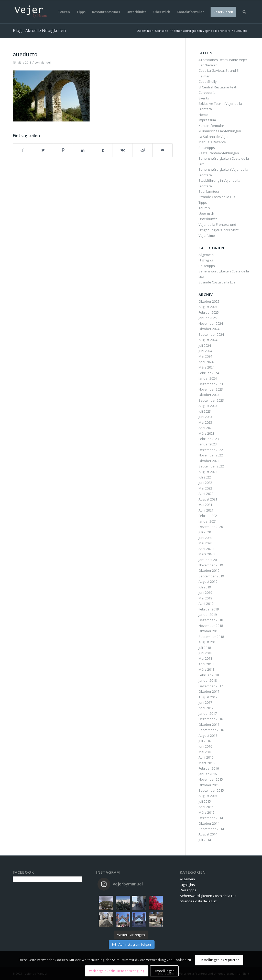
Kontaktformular (211, 126)
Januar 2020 (208, 560)
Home (203, 115)
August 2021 (208, 499)
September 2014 (211, 829)
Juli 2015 (205, 801)
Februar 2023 (209, 439)
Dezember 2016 (211, 719)
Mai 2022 (205, 488)
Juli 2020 (205, 532)
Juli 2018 (205, 648)
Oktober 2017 (209, 691)
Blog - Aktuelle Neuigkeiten (39, 30)
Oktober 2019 (209, 570)
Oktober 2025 (209, 301)
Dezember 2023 (211, 384)
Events (204, 98)
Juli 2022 (205, 477)
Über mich (206, 213)
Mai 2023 (205, 422)
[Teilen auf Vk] (123, 150)
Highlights (206, 260)
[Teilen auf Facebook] (23, 150)
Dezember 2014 (211, 818)
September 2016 (211, 730)
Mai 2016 (205, 752)
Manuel (46, 63)
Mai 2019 (205, 598)
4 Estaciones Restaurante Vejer (223, 60)
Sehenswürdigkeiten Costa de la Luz (208, 896)
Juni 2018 (205, 653)
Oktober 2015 (209, 785)
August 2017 (208, 697)
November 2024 (211, 323)
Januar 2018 (208, 680)
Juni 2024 (205, 351)
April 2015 (206, 807)
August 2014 (208, 834)
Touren (204, 208)
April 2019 (206, 604)
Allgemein (206, 255)
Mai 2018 (205, 658)
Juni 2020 (205, 538)
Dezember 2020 (211, 527)
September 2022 (211, 466)
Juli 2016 (205, 741)
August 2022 (208, 472)
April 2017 (206, 708)
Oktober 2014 (209, 823)
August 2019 (208, 581)
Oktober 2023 (209, 395)
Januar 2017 (208, 713)
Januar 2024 (208, 378)
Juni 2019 (205, 593)
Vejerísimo (207, 236)
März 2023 (206, 433)
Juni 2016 (205, 746)
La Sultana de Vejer (214, 137)
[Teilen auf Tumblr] (103, 150)
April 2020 (206, 549)
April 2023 (206, 428)
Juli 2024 (205, 345)
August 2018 (208, 642)
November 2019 (211, 565)
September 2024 (211, 334)
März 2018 (206, 669)
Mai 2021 (205, 505)
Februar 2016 (209, 768)
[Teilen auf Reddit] (143, 150)
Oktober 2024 (209, 329)
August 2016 (208, 736)
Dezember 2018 (211, 620)
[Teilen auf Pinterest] (63, 150)
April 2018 (206, 664)
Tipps (203, 202)
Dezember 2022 (211, 450)
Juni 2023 (205, 417)
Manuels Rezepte (212, 142)
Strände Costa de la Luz (217, 197)
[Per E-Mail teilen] (163, 150)
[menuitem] (64, 12)
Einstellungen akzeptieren (219, 960)
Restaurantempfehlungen (219, 153)
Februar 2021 (209, 516)
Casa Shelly (208, 81)
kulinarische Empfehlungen (220, 131)
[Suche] (244, 12)
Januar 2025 (208, 318)
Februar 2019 (209, 609)
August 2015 (208, 796)
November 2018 (211, 626)
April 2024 (206, 362)
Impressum (207, 120)
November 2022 (211, 455)
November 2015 (211, 779)
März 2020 (206, 554)
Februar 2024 (209, 373)
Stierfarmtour (209, 191)
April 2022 (206, 494)
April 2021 (206, 510)
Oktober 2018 (209, 631)
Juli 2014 (205, 840)
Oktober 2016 (209, 724)
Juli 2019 (205, 587)
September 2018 (211, 637)
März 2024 (206, 367)
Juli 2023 (205, 411)
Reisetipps (207, 148)
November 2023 (211, 389)
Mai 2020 (205, 543)
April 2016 (206, 757)
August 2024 (208, 340)
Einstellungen (164, 971)
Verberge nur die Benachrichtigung (117, 971)
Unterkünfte (208, 219)
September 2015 (211, 790)
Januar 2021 (208, 521)
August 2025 (208, 307)
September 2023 (211, 400)
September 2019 (211, 576)
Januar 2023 (208, 444)
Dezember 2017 (211, 686)
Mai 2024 (205, 356)
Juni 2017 (205, 702)
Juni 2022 (205, 483)
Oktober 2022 (209, 461)
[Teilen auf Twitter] (43, 150)
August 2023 (208, 406)
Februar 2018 (209, 675)
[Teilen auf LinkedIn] (83, 150)
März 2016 (206, 763)
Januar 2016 (208, 774)
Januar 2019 (208, 615)
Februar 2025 (209, 312)
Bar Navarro (208, 65)
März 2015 (206, 812)
